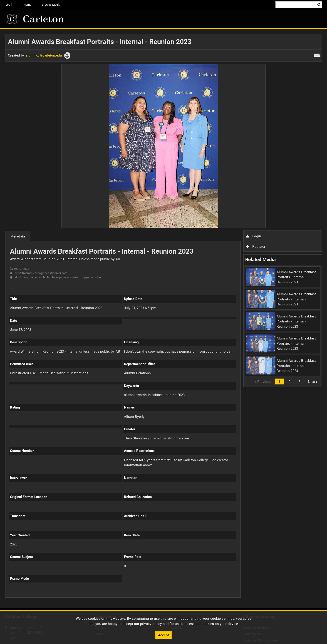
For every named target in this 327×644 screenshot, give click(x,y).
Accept (163, 635)
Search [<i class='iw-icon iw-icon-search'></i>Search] (319, 4)
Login (254, 236)
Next (313, 381)
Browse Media (51, 5)
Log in (9, 5)
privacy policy (151, 624)
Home (27, 5)
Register (256, 246)
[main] (164, 318)
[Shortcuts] (317, 54)
